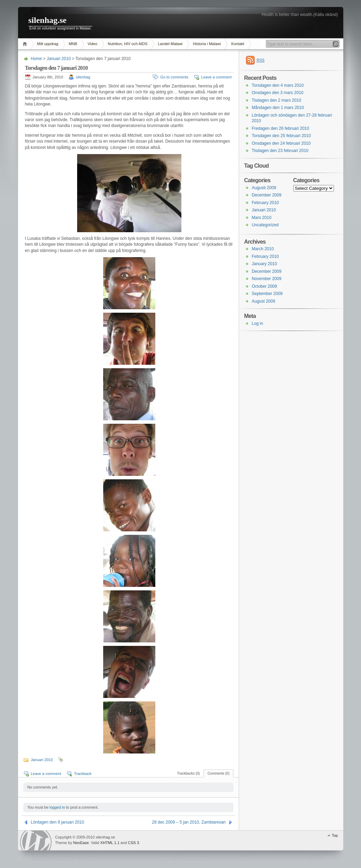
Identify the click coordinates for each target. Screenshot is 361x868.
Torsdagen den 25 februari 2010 (281, 136)
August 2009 (264, 301)
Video (92, 44)
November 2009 (267, 279)
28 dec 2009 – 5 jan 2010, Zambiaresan (189, 822)
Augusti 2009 (264, 188)
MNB (73, 44)
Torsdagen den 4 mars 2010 (278, 85)
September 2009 (267, 294)
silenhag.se (48, 20)
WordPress (36, 840)
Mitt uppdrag (48, 44)
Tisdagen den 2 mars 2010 (277, 100)
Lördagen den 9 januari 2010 (58, 822)
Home (26, 44)
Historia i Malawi (207, 44)
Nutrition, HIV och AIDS (128, 44)
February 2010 (265, 203)
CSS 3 (133, 843)
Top (335, 835)
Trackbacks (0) (188, 773)
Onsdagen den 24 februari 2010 (281, 143)
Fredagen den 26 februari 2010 (281, 128)
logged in (57, 807)
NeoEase (81, 843)
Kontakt (237, 44)
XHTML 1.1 (110, 843)
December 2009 (267, 195)
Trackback (83, 774)
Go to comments (174, 77)
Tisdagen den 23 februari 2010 (280, 151)
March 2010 (263, 249)
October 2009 (265, 286)
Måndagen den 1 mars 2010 (278, 108)
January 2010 (265, 264)
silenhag (83, 77)
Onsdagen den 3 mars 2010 (278, 93)
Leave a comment (216, 77)
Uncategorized (265, 225)
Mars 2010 (262, 218)
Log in (258, 323)
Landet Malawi (170, 44)
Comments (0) (218, 773)
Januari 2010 (59, 59)
